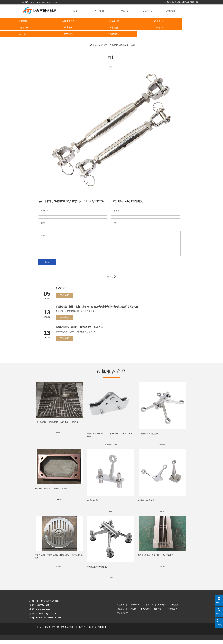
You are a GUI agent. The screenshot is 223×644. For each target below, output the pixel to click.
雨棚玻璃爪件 (67, 21)
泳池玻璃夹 (200, 21)
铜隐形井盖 (59, 502)
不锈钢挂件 (156, 21)
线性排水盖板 (162, 570)
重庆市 (44, 2)
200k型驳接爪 (162, 446)
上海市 (38, 2)
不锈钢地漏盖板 (59, 570)
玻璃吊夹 (22, 27)
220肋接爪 (162, 514)
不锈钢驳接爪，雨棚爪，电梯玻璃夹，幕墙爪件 (79, 327)
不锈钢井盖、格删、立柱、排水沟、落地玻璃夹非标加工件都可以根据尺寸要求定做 (97, 307)
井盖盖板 (22, 21)
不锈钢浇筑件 (200, 27)
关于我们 (99, 11)
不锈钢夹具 (61, 288)
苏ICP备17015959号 (98, 631)
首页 (75, 11)
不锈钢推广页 (22, 34)
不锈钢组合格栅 (59, 434)
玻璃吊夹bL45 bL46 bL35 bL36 (111, 446)
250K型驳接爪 (111, 582)
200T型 (111, 514)
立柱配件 (67, 27)
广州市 (56, 2)
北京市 (32, 2)
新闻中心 (147, 11)
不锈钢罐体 (111, 27)
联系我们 (171, 11)
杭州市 (49, 2)
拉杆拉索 (156, 27)
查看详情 (64, 295)
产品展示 (123, 11)
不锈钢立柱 (111, 21)
